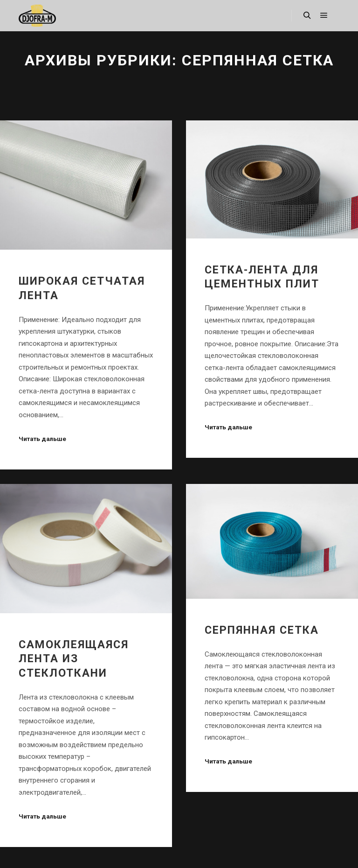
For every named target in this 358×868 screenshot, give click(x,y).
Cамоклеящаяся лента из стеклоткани (74, 659)
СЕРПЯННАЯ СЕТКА (262, 630)
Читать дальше (42, 439)
